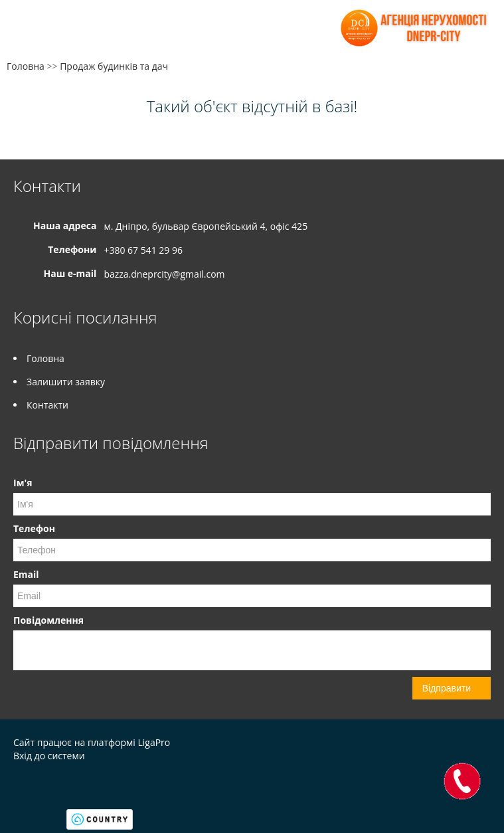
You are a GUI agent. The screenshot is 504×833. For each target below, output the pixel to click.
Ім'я (23, 483)
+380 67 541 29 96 (143, 250)
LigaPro (154, 742)
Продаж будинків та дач (114, 66)
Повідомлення (48, 620)
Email (26, 574)
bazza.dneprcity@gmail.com (164, 274)
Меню (25, 32)
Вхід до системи (49, 756)
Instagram (42, 784)
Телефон (34, 528)
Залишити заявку (66, 382)
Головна (26, 66)
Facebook (17, 784)
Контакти (47, 405)
